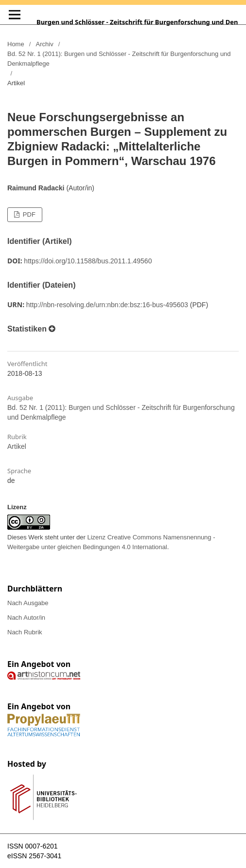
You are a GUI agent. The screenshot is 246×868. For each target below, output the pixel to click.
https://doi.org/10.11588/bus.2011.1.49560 (88, 261)
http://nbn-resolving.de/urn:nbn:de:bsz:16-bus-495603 (107, 305)
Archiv (45, 44)
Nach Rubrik (25, 632)
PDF (28, 214)
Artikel (17, 446)
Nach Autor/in (26, 618)
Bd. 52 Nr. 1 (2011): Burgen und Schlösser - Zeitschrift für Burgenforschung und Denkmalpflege (119, 59)
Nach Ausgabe (28, 603)
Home (16, 44)
